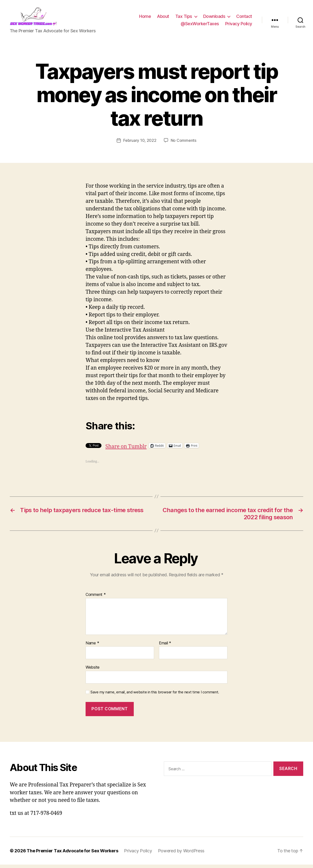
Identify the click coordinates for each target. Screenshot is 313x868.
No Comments (184, 144)
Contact (244, 18)
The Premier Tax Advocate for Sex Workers (72, 854)
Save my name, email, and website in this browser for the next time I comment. (155, 695)
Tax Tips (184, 18)
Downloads (214, 18)
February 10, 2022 (140, 144)
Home (145, 18)
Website (93, 671)
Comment (96, 598)
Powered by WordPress (181, 854)
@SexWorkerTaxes (200, 25)
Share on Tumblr (126, 449)
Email (165, 646)
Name (92, 646)
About (163, 18)
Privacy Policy (239, 25)
